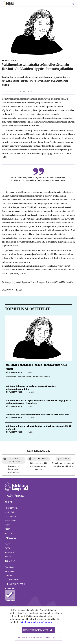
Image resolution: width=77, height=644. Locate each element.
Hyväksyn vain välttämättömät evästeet (39, 638)
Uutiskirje (65, 459)
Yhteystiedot (10, 567)
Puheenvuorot (11, 516)
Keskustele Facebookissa (15, 460)
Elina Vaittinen (25, 92)
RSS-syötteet (11, 533)
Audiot (8, 525)
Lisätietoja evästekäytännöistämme (36, 622)
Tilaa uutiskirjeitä (11, 580)
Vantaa (8, 556)
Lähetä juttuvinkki (40, 459)
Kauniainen (9, 552)
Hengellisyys (10, 521)
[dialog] (38, 625)
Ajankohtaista (11, 508)
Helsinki (8, 544)
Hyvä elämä (10, 512)
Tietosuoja (9, 575)
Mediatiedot (10, 571)
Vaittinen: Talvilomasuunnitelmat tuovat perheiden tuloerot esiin (38, 415)
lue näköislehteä (14, 584)
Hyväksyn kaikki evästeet (39, 630)
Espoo (8, 548)
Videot (8, 529)
